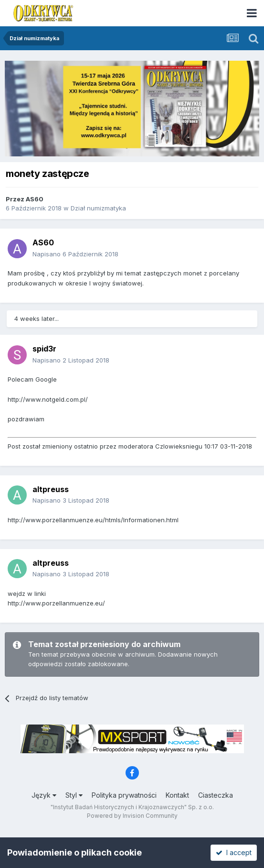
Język (44, 795)
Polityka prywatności (124, 795)
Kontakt (177, 795)
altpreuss (51, 489)
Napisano (75, 254)
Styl (74, 795)
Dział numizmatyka (98, 208)
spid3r (44, 349)
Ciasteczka (216, 795)
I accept (234, 852)
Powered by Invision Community (132, 816)
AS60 (35, 199)
